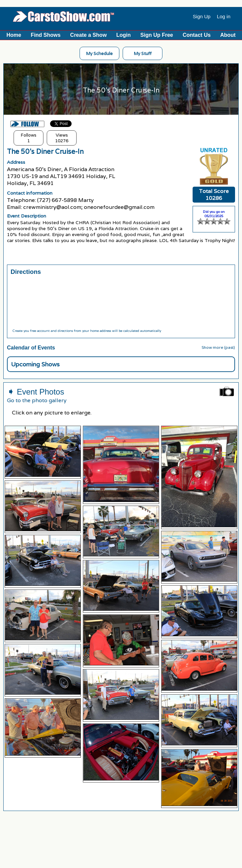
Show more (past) (218, 347)
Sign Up (202, 16)
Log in (224, 16)
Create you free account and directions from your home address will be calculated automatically (87, 331)
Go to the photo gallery (37, 400)
